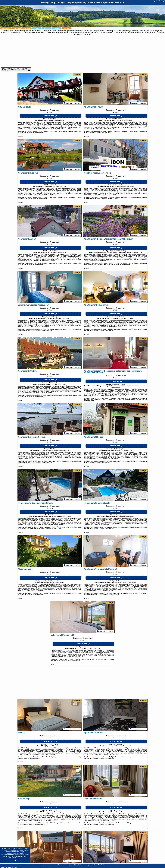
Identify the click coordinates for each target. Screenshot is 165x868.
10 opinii (127, 516)
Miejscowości (27, 28)
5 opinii (64, 516)
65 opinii (126, 318)
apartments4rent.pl (159, 1)
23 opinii (55, 746)
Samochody (47, 28)
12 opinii (56, 812)
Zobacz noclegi (51, 116)
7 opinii (125, 812)
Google (5, 850)
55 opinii (62, 318)
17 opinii (129, 582)
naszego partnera (39, 132)
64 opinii (127, 186)
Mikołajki (77, 75)
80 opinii (134, 252)
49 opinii (125, 746)
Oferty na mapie (17, 28)
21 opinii (93, 648)
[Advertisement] (82, 51)
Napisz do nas (103, 865)
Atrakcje (57, 28)
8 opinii (113, 387)
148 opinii (61, 450)
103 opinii (58, 252)
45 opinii (58, 384)
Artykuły (67, 28)
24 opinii (124, 450)
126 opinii (56, 120)
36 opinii (59, 186)
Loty (37, 28)
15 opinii (124, 120)
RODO (19, 858)
